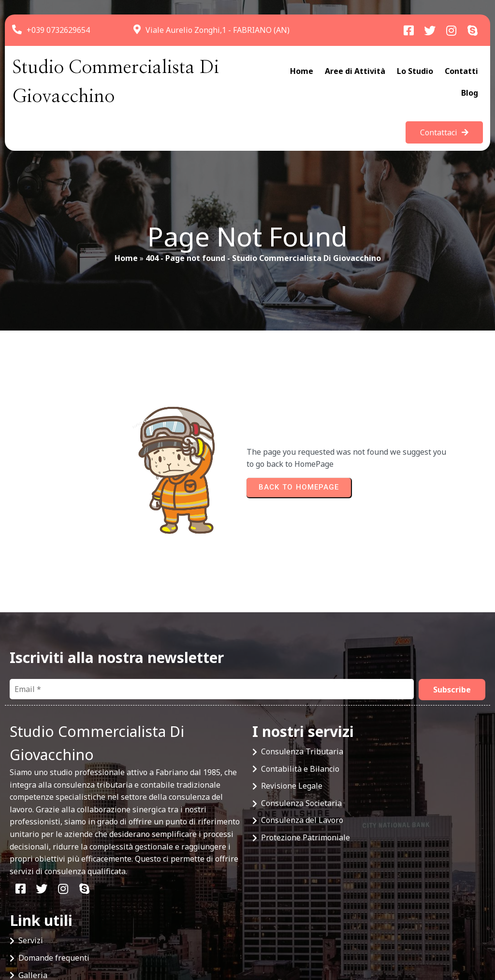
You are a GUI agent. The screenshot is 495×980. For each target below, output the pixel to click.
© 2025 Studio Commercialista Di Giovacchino (92, 937)
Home (126, 263)
